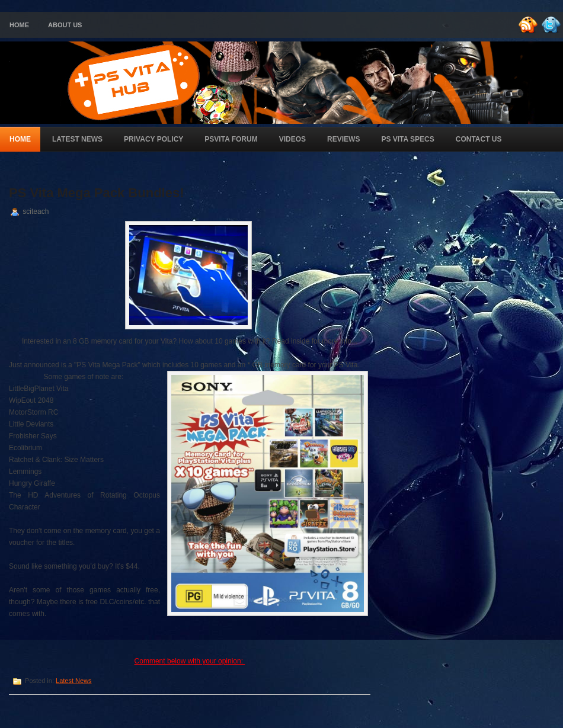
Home (19, 25)
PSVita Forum (231, 139)
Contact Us (479, 139)
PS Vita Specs (407, 139)
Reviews (343, 139)
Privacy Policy (153, 139)
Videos (292, 139)
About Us (65, 25)
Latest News (77, 139)
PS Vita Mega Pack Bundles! (96, 193)
